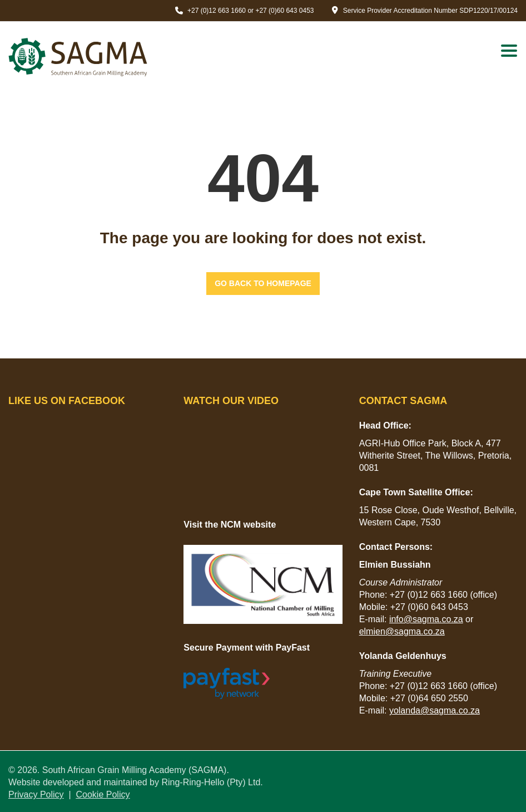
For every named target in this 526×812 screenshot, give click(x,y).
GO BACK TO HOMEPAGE (263, 283)
